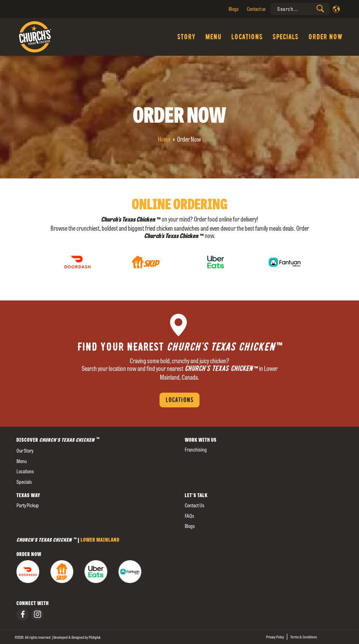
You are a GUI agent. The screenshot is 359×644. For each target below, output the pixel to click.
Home (164, 139)
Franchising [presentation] (196, 450)
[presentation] (300, 9)
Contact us (256, 9)
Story (186, 37)
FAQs (189, 516)
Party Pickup (28, 505)
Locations (247, 37)
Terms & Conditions (304, 637)
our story (25, 451)
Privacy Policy (275, 637)
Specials (285, 37)
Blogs (234, 9)
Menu (213, 37)
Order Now (325, 37)
